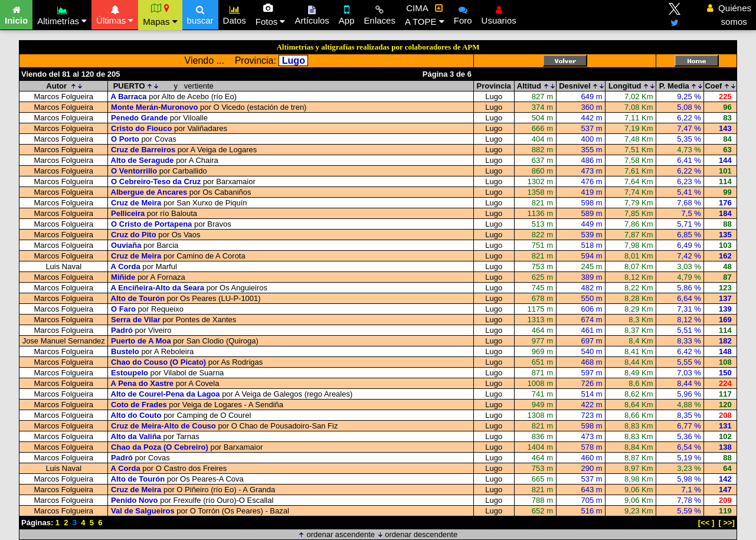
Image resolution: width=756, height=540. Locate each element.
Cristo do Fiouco (141, 128)
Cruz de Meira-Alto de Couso (163, 426)
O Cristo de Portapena (151, 224)
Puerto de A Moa (141, 341)
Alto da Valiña (136, 436)
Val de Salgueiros (143, 511)
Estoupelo (130, 373)
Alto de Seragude (143, 160)
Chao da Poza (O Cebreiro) (160, 447)
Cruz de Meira (136, 203)
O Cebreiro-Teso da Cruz (156, 181)
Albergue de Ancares (149, 192)
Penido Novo (134, 500)
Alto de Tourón (138, 298)
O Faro (123, 309)
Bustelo (125, 351)
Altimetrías (62, 14)
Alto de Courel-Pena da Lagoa (166, 394)
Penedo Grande (139, 118)
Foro (463, 14)
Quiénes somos (729, 15)
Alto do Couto (136, 415)
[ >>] (727, 523)
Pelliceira (128, 213)
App (347, 14)
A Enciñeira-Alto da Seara (158, 288)
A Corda (126, 266)
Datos (235, 14)
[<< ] (706, 523)
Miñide (123, 277)
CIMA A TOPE (425, 15)
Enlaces (380, 14)
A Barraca (129, 96)
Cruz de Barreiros (143, 150)
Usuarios (499, 14)
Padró (122, 330)
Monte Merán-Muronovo (154, 107)
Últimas (115, 14)
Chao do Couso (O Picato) (158, 362)
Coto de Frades (139, 405)
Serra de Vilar (136, 320)
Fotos (271, 15)
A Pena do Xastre (142, 383)
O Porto (125, 139)
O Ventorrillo (134, 171)
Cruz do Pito (134, 235)
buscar (200, 14)
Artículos (312, 14)
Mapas (160, 15)
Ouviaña (126, 245)
